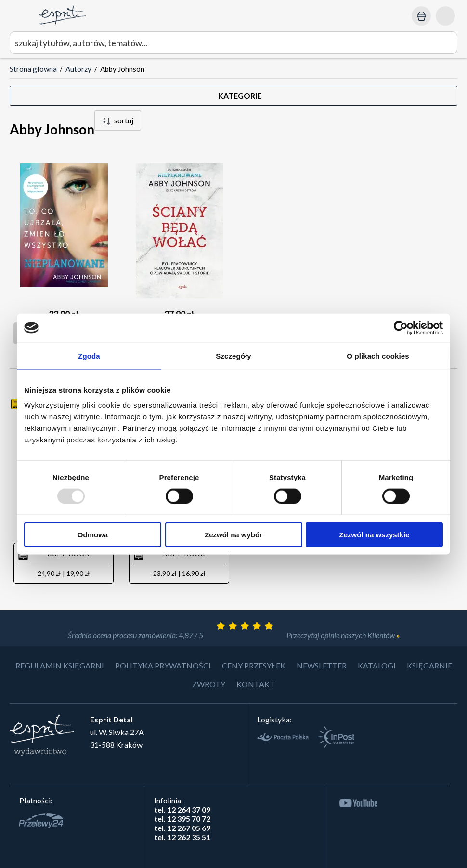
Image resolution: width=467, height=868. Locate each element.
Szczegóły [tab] (233, 355)
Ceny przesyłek (254, 665)
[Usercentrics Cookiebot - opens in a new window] (401, 328)
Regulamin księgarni (60, 665)
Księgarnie (429, 665)
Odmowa (93, 535)
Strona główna (33, 69)
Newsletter (322, 665)
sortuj (124, 120)
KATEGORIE (240, 96)
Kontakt (256, 684)
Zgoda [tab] (89, 355)
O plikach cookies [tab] (378, 355)
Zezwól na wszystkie (375, 535)
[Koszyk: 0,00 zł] (421, 16)
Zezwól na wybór (233, 535)
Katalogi (377, 665)
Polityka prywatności (163, 665)
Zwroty (209, 684)
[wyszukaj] (233, 43)
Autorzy (78, 69)
